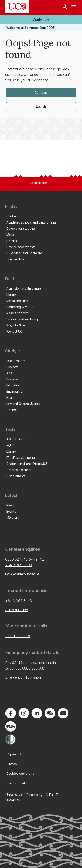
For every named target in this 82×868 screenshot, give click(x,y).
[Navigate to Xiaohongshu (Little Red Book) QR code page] (10, 726)
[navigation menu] (74, 8)
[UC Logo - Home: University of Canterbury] (17, 7)
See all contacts (18, 636)
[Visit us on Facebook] (10, 713)
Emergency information (23, 677)
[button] (41, 20)
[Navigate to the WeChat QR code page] (50, 713)
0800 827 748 (16, 559)
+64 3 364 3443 (19, 601)
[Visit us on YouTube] (63, 713)
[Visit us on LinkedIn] (37, 713)
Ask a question (17, 610)
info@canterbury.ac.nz (22, 574)
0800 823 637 (33, 668)
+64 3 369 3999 (19, 565)
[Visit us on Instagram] (24, 713)
